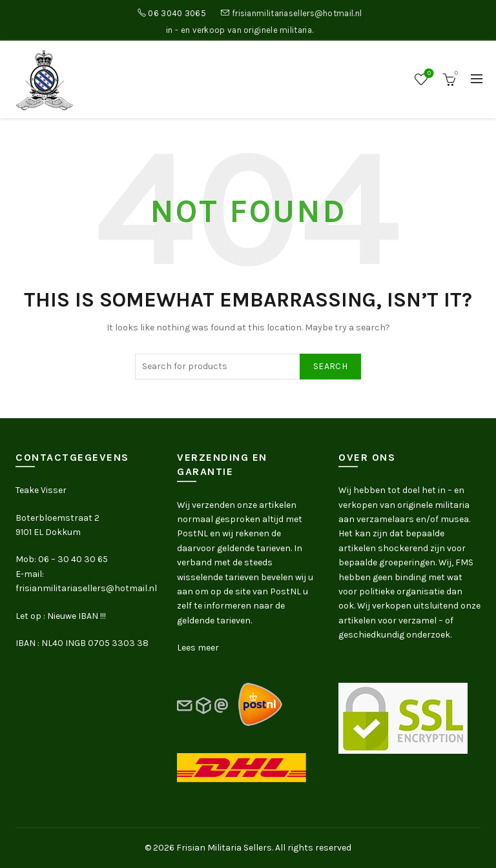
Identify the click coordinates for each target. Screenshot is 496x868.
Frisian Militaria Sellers (224, 848)
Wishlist (428, 74)
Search (330, 366)
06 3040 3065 (177, 13)
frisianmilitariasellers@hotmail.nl (297, 13)
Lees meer (198, 648)
